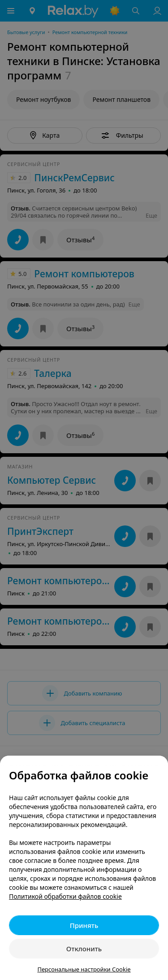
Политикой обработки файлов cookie (65, 896)
